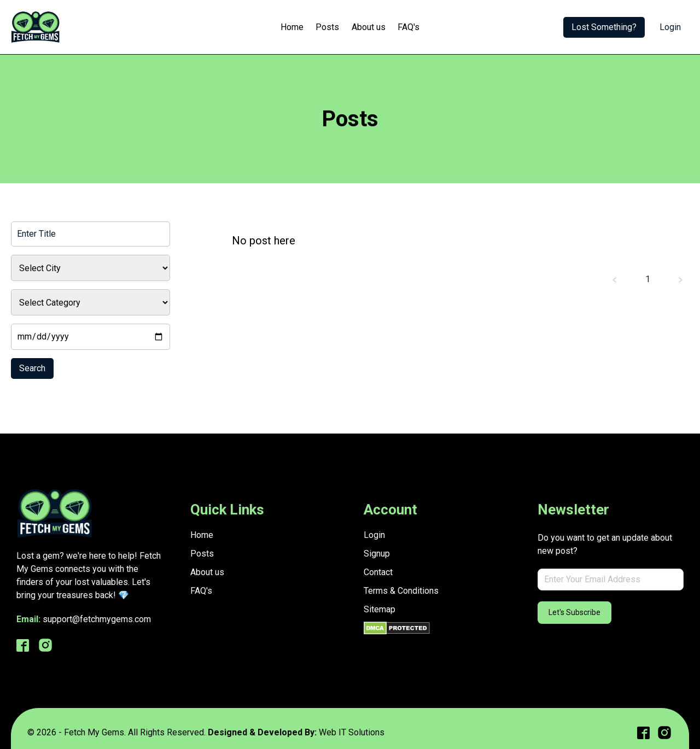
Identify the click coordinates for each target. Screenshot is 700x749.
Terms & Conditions (401, 591)
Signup (377, 554)
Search (32, 368)
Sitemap (380, 609)
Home (292, 27)
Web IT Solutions (352, 732)
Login (670, 27)
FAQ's (409, 27)
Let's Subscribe (574, 612)
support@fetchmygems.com (97, 619)
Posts (327, 27)
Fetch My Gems (94, 732)
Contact (378, 572)
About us (369, 27)
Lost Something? (604, 27)
